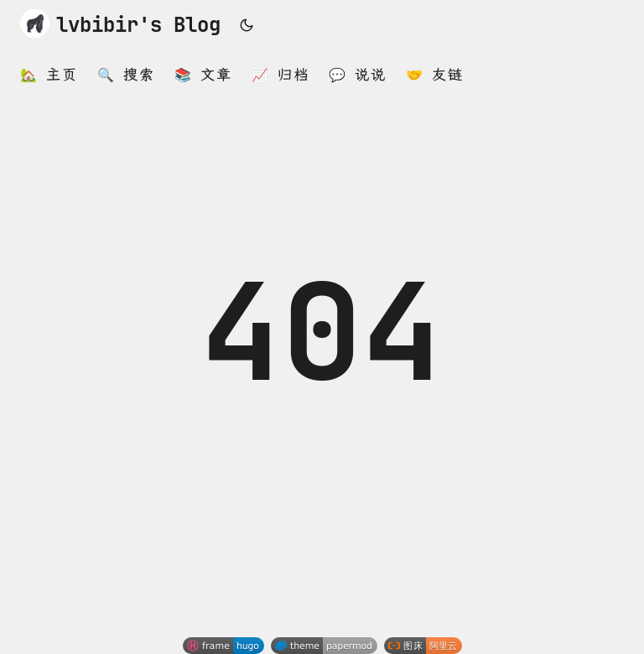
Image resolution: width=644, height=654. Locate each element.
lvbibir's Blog (120, 23)
